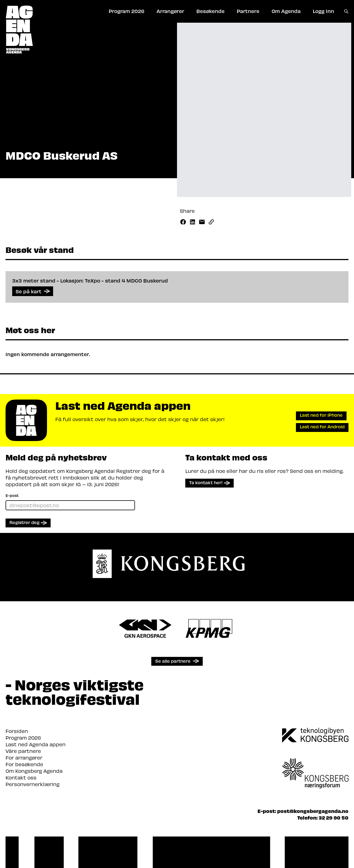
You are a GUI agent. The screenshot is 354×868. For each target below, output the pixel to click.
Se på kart (33, 291)
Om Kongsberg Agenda (34, 771)
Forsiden (17, 731)
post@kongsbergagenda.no (313, 811)
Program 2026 (23, 738)
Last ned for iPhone (321, 415)
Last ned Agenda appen (36, 744)
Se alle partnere (173, 661)
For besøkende (24, 764)
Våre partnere (23, 751)
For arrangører (24, 757)
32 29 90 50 (334, 818)
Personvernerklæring (32, 784)
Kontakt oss (21, 777)
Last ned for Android (322, 427)
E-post (12, 495)
